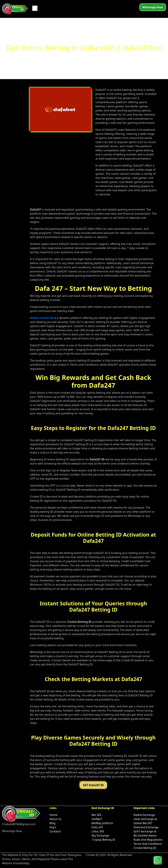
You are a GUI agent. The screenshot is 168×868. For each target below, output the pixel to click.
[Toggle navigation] (35, 8)
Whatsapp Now (153, 7)
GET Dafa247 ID (93, 785)
